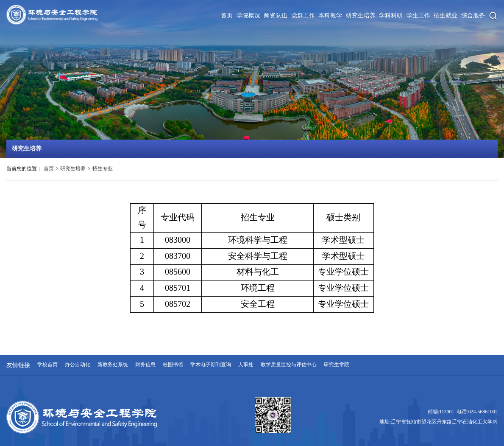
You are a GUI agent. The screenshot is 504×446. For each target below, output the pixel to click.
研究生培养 (73, 169)
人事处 (246, 365)
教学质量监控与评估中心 (289, 365)
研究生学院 (337, 365)
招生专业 (103, 169)
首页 (49, 169)
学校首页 (47, 365)
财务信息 (145, 365)
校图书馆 (173, 365)
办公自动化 (78, 365)
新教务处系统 (113, 365)
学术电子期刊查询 (211, 365)
